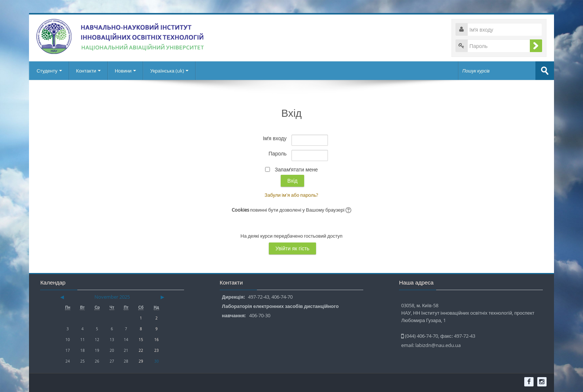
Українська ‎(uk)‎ (169, 71)
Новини (125, 71)
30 (157, 361)
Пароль (278, 153)
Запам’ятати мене (296, 169)
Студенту (49, 71)
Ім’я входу (275, 138)
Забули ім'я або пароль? (292, 195)
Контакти (88, 71)
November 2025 (112, 297)
